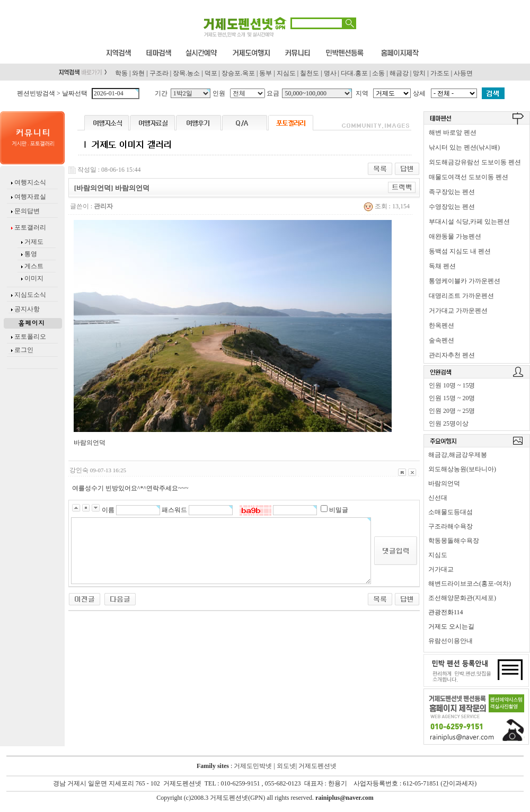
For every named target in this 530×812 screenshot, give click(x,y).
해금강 (399, 73)
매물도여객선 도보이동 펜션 (469, 177)
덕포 (211, 73)
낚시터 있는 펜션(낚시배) (464, 147)
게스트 (34, 266)
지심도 (286, 73)
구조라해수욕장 (450, 526)
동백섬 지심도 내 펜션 (460, 251)
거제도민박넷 (253, 766)
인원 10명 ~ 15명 (452, 385)
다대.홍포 (354, 73)
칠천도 (310, 73)
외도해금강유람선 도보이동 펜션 (475, 162)
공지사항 (27, 309)
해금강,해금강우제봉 (458, 455)
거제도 (33, 242)
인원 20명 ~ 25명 (452, 411)
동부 (266, 73)
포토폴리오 (30, 337)
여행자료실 (29, 197)
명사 (330, 73)
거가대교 (441, 569)
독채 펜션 (442, 266)
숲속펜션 (441, 340)
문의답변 (26, 211)
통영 (31, 254)
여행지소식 (29, 182)
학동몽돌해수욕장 (454, 541)
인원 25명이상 (449, 423)
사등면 (463, 73)
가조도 (440, 73)
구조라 (159, 73)
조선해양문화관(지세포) (462, 598)
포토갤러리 (29, 227)
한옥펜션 (441, 325)
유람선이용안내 (450, 641)
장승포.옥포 (238, 73)
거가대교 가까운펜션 (458, 311)
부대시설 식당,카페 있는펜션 (469, 222)
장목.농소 (186, 73)
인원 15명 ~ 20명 (452, 398)
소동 (378, 73)
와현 (138, 73)
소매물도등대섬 (450, 512)
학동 (121, 73)
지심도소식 (30, 295)
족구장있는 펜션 (452, 192)
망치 (419, 73)
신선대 (438, 498)
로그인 (24, 350)
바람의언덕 (444, 483)
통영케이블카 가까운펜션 (465, 281)
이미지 (34, 278)
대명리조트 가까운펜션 (461, 296)
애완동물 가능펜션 (455, 236)
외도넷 (285, 766)
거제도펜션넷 (317, 766)
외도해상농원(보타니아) (462, 469)
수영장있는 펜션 (452, 207)
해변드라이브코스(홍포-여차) (470, 584)
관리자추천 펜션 (452, 355)
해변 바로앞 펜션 (453, 133)
